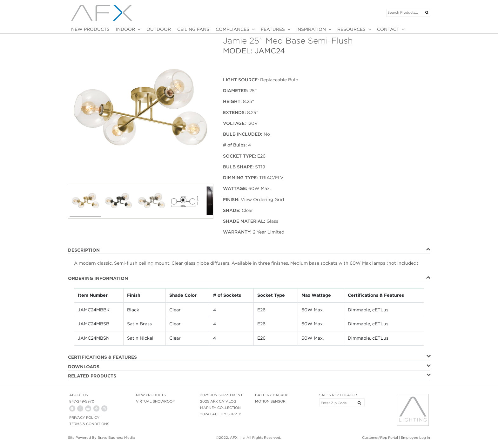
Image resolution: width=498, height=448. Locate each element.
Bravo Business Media (116, 438)
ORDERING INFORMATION (98, 278)
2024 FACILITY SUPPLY (221, 414)
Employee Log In (415, 438)
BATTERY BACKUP (272, 395)
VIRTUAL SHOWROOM (156, 401)
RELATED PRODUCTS (92, 376)
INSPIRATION (311, 29)
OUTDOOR (159, 29)
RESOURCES (351, 29)
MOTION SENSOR (270, 401)
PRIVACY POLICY (84, 417)
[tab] (249, 250)
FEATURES (273, 29)
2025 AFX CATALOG (218, 401)
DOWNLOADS (84, 367)
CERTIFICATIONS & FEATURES (102, 357)
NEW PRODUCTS (90, 29)
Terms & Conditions (89, 424)
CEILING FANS (193, 29)
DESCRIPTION (84, 250)
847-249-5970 (82, 401)
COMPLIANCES (232, 29)
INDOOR (125, 29)
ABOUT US (79, 395)
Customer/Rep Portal (380, 438)
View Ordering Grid (262, 200)
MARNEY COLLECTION (220, 408)
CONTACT (388, 29)
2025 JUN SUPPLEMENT (221, 395)
